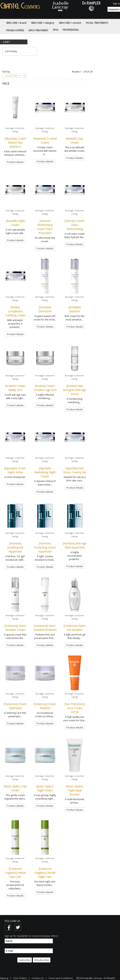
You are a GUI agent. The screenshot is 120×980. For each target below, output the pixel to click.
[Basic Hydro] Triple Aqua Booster (75, 790)
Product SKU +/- (13, 76)
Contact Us (38, 978)
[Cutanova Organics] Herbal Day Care (15, 873)
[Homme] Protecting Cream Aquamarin (45, 547)
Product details (15, 162)
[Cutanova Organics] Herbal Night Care (45, 873)
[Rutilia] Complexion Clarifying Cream (15, 311)
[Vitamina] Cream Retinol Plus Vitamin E (15, 143)
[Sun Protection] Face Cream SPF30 (75, 708)
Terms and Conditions (61, 978)
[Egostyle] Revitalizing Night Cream (45, 472)
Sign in (116, 4)
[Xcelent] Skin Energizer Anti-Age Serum (75, 390)
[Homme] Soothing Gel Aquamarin (15, 547)
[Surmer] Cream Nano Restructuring (75, 225)
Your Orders (20, 978)
